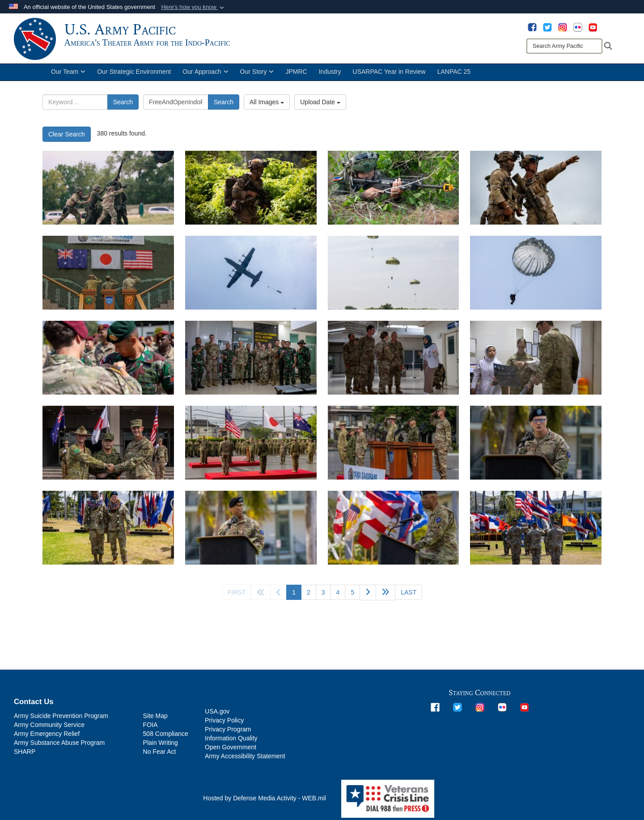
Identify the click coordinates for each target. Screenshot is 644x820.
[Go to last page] (409, 596)
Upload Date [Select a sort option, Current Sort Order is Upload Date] (320, 106)
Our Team (68, 75)
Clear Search (67, 138)
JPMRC (296, 75)
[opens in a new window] (532, 27)
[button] (193, 7)
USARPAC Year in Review (389, 75)
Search (123, 106)
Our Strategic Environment (134, 75)
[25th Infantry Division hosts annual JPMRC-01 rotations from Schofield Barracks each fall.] (251, 191)
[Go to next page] (368, 596)
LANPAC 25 (454, 75)
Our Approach (205, 75)
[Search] (564, 46)
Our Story (257, 75)
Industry (330, 75)
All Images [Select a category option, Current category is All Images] (267, 106)
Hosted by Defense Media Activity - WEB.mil (265, 802)
